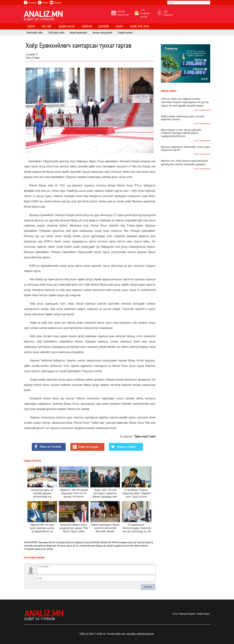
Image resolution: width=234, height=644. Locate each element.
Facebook (30, 3)
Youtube (55, 3)
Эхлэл (175, 614)
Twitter (43, 3)
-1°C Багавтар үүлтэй (145, 13)
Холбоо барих (203, 614)
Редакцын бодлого (187, 614)
